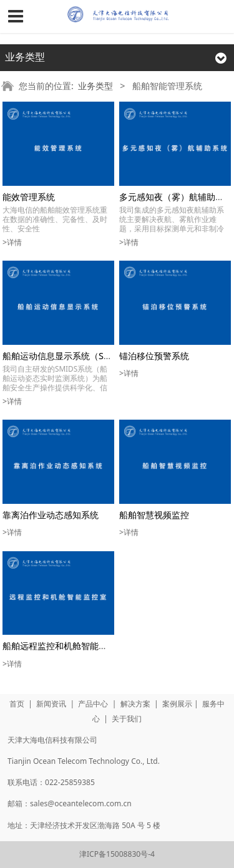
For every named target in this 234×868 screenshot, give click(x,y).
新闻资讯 (51, 704)
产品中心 (93, 704)
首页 (17, 704)
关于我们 (127, 719)
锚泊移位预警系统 (154, 356)
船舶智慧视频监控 (154, 515)
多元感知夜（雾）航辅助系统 (176, 197)
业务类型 (95, 86)
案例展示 (177, 704)
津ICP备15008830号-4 (117, 854)
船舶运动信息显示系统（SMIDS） (69, 356)
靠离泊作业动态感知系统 (51, 515)
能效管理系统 (29, 197)
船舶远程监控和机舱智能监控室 (64, 646)
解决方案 (135, 704)
